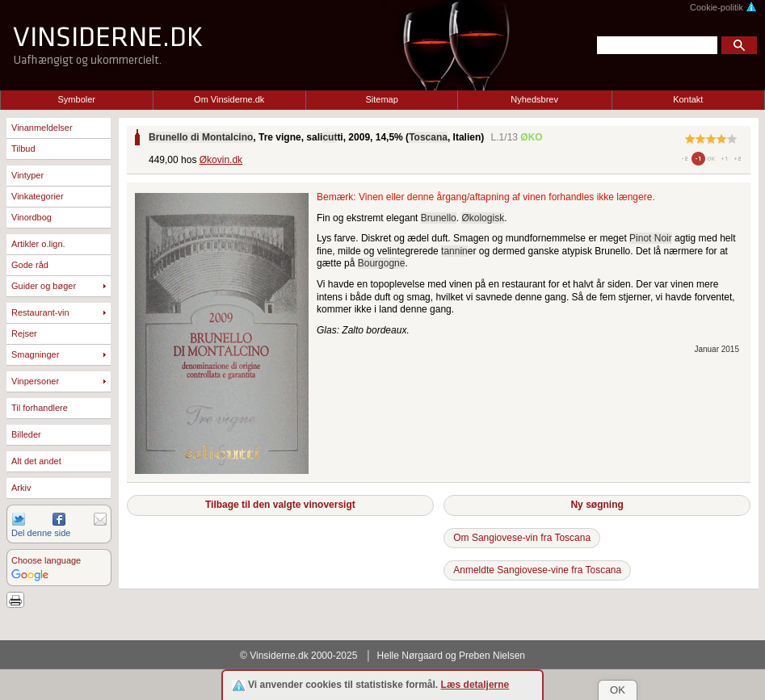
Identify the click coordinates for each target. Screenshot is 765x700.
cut (330, 137)
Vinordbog (32, 217)
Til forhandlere (40, 408)
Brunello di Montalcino (201, 137)
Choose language (46, 560)
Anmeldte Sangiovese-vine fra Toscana (537, 570)
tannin (454, 251)
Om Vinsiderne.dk (229, 99)
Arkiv (21, 488)
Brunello (439, 218)
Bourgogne (382, 263)
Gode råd (30, 265)
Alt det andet (36, 461)
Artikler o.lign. (38, 244)
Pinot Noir (651, 238)
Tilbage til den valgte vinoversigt (280, 505)
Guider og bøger (44, 286)
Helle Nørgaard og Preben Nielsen (451, 656)
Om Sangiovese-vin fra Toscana (522, 538)
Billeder (26, 434)
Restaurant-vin (40, 312)
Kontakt (688, 99)
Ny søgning (597, 505)
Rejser (24, 333)
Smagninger (35, 354)
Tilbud (23, 149)
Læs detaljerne (475, 685)
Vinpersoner (35, 381)
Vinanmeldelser (42, 128)
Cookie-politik (723, 7)
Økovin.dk (221, 160)
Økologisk (483, 218)
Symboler (77, 99)
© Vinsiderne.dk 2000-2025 (298, 656)
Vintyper (27, 175)
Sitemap (382, 99)
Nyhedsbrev (534, 99)
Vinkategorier (38, 196)
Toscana (428, 137)
